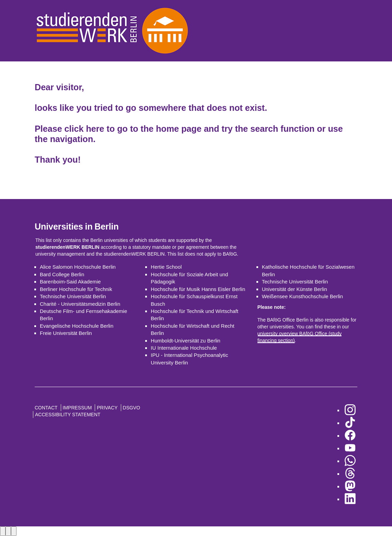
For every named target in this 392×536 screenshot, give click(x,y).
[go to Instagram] (350, 410)
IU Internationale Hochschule (184, 348)
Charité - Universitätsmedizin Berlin (80, 304)
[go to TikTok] (350, 423)
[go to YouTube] (350, 448)
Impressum (77, 408)
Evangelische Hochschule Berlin (77, 326)
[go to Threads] (350, 474)
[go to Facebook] (350, 436)
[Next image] (8, 531)
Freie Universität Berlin (66, 333)
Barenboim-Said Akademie (70, 282)
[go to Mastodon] (350, 486)
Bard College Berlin (62, 274)
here (95, 129)
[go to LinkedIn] (350, 499)
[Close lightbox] (14, 531)
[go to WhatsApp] (350, 461)
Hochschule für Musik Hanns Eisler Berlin (198, 289)
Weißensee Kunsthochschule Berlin (303, 296)
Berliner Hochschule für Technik (76, 289)
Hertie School (166, 267)
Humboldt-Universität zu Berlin (186, 341)
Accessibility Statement (68, 415)
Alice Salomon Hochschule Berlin (78, 267)
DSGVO (132, 408)
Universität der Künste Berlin (295, 289)
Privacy (107, 408)
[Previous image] (3, 531)
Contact (46, 408)
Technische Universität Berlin (73, 296)
